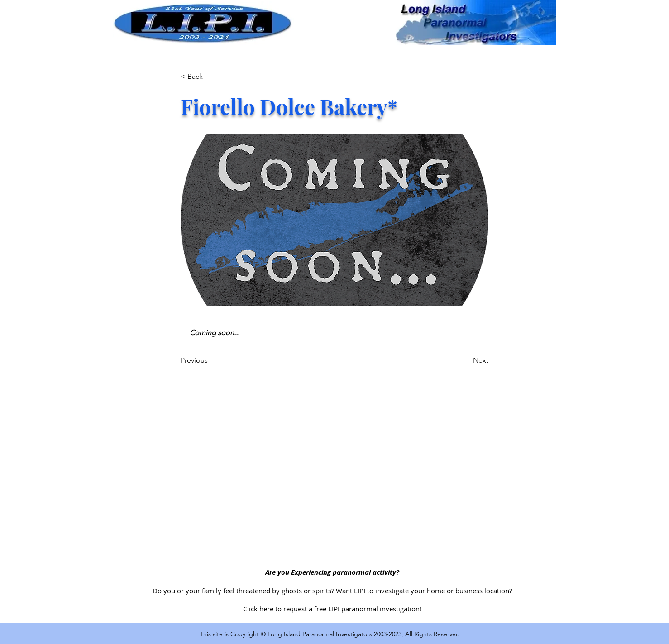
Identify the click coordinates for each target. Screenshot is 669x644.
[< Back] (210, 77)
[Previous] (210, 360)
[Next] (466, 360)
